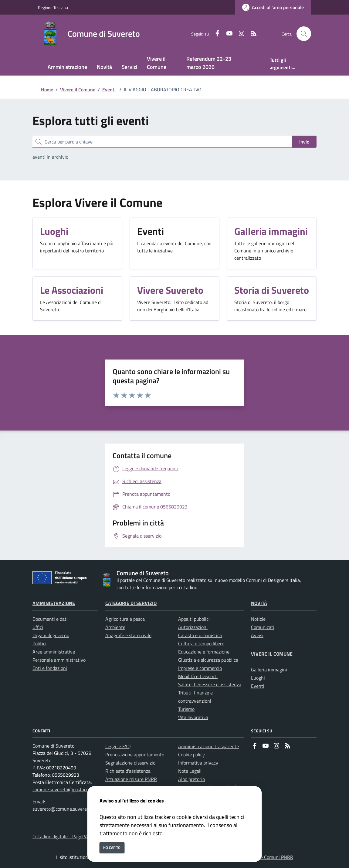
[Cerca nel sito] (304, 34)
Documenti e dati (50, 619)
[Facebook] (215, 34)
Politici (39, 643)
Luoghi (258, 678)
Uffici (38, 627)
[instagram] (239, 34)
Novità (259, 603)
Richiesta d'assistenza (128, 771)
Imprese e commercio (200, 668)
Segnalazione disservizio (130, 763)
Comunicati (263, 627)
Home (47, 90)
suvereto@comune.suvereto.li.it (65, 809)
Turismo (186, 709)
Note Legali (190, 771)
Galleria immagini (269, 670)
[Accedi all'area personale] (273, 7)
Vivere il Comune (78, 90)
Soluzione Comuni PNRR (268, 857)
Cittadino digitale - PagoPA (60, 836)
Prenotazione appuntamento (135, 755)
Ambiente (115, 627)
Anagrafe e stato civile (128, 635)
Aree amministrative (54, 652)
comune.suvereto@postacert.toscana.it (73, 789)
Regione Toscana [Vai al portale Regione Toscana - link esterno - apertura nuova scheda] (53, 7)
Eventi (109, 90)
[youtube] (227, 34)
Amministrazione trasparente (208, 746)
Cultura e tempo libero (201, 643)
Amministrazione (54, 603)
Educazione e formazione (204, 652)
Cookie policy (191, 755)
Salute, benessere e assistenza (210, 684)
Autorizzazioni (193, 627)
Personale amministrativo (59, 660)
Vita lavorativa (193, 717)
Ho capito (112, 848)
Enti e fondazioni (50, 668)
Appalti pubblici (194, 619)
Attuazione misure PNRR (131, 779)
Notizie (258, 619)
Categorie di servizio (131, 603)
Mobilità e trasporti (198, 676)
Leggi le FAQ (118, 746)
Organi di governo (51, 635)
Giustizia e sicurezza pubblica (208, 660)
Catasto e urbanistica (200, 635)
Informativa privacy (198, 763)
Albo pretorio (191, 779)
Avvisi (257, 635)
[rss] (251, 34)
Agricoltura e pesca (125, 619)
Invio (304, 142)
